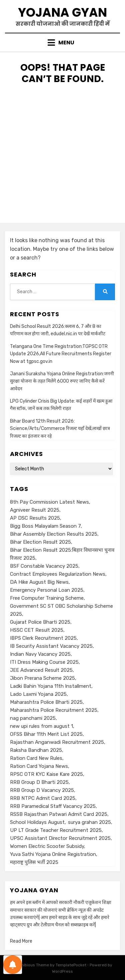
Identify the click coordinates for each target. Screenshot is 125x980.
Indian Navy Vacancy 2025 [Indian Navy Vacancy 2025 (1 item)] (40, 654)
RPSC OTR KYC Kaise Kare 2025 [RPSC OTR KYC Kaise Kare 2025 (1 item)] (46, 774)
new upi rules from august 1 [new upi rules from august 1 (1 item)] (41, 726)
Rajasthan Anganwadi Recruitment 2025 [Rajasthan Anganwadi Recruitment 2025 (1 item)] (57, 742)
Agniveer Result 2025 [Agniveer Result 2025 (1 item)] (35, 510)
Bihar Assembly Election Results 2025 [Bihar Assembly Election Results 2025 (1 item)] (54, 534)
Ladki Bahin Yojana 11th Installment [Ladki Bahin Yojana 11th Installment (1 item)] (51, 686)
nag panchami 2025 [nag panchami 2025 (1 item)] (33, 718)
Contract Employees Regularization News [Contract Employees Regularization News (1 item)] (58, 574)
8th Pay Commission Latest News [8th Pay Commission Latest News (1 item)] (49, 502)
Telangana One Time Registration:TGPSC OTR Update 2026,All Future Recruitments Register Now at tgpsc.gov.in (61, 354)
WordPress (62, 971)
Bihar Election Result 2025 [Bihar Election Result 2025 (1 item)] (40, 542)
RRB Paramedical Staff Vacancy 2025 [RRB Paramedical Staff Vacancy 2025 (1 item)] (53, 806)
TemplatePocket (71, 965)
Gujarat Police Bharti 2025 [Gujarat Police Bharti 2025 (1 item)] (40, 622)
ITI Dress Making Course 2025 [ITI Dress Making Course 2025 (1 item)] (44, 662)
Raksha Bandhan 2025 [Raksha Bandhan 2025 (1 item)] (36, 750)
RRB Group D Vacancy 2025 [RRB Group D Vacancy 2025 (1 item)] (42, 790)
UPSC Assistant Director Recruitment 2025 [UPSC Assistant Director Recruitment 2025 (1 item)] (60, 838)
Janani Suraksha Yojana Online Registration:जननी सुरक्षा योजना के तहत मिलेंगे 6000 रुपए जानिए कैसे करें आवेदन (62, 381)
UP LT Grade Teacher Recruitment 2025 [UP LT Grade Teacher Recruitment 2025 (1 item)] (56, 830)
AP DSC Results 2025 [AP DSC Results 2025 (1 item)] (35, 518)
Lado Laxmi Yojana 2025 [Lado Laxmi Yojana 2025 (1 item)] (38, 694)
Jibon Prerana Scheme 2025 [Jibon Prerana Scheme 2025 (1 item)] (42, 678)
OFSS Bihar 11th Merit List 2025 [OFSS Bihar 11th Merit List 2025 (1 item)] (46, 734)
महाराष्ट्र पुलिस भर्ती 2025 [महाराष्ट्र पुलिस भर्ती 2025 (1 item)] (34, 862)
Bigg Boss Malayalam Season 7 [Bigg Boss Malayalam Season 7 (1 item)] (45, 526)
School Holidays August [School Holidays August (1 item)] (37, 822)
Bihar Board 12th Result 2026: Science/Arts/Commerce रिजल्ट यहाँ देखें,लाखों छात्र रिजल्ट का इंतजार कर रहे (60, 429)
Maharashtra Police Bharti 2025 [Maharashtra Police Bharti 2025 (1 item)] (46, 702)
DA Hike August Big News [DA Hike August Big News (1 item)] (39, 582)
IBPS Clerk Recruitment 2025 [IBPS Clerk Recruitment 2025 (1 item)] (43, 638)
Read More (21, 941)
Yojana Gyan (62, 13)
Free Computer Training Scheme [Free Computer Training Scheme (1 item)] (47, 598)
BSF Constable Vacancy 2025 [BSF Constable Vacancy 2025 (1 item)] (44, 566)
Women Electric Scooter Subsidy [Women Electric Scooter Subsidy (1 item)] (47, 846)
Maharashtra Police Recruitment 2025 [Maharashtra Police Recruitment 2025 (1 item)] (54, 710)
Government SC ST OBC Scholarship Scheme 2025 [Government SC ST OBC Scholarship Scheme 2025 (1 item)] (61, 610)
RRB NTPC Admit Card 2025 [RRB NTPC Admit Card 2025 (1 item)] (43, 798)
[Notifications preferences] (13, 965)
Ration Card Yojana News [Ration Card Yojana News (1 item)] (39, 766)
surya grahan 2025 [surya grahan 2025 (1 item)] (89, 822)
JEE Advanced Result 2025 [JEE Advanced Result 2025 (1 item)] (41, 670)
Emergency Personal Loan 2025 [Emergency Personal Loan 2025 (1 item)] (47, 590)
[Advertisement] (62, 160)
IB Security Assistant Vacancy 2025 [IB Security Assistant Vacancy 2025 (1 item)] (51, 646)
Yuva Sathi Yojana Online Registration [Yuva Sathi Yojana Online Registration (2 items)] (53, 854)
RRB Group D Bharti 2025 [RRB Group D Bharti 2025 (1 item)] (39, 782)
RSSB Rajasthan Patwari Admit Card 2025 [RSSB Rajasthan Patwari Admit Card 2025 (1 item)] (59, 814)
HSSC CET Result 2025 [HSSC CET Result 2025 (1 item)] (37, 630)
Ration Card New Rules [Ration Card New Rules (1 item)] (36, 758)
